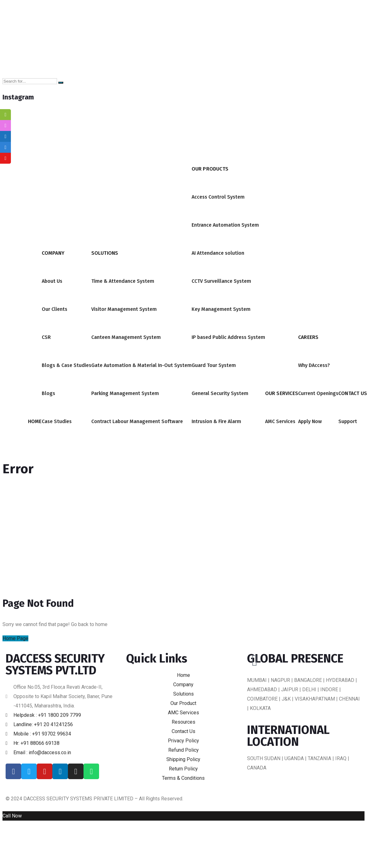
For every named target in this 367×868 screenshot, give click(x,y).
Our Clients (55, 309)
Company (53, 253)
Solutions (105, 253)
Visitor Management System (124, 309)
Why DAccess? (314, 365)
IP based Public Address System (228, 337)
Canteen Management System (126, 337)
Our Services (282, 393)
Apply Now (310, 421)
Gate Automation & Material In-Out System (141, 365)
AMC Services (280, 421)
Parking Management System (125, 393)
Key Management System (221, 309)
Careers (308, 337)
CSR (46, 337)
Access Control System (218, 197)
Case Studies (57, 421)
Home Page (15, 638)
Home (35, 421)
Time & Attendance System (123, 281)
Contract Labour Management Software (137, 421)
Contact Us (353, 393)
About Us (52, 281)
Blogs (48, 393)
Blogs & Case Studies (67, 365)
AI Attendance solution (218, 253)
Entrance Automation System (225, 225)
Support (348, 421)
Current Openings (318, 393)
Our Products (210, 169)
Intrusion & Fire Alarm (216, 421)
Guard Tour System (214, 365)
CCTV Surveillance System (221, 281)
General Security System (220, 393)
